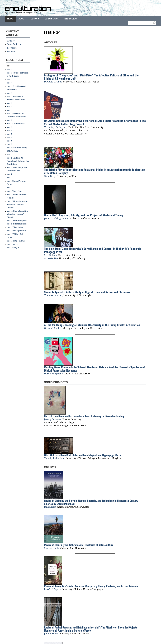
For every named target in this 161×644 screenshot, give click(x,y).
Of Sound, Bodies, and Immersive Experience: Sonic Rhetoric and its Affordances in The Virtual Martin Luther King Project (95, 122)
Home (10, 19)
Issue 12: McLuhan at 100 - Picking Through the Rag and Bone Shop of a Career (18, 161)
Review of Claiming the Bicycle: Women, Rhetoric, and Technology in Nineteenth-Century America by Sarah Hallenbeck (91, 502)
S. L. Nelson (51, 255)
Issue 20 (10, 127)
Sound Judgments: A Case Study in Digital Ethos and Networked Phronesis (87, 292)
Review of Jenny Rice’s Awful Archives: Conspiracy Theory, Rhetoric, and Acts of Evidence (91, 586)
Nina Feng (50, 176)
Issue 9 (9, 178)
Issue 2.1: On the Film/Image (16, 241)
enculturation (28, 8)
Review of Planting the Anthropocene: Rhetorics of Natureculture (79, 545)
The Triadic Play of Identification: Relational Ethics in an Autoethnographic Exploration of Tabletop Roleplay (95, 171)
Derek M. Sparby (53, 374)
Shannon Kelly (51, 548)
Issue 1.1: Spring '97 (13, 248)
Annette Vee (51, 258)
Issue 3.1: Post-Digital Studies (16, 231)
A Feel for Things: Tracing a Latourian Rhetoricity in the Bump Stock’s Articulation (92, 325)
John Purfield (51, 634)
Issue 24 (10, 110)
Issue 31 (10, 79)
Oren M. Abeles (53, 328)
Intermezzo (70, 19)
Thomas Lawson (53, 295)
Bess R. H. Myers (52, 589)
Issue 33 (10, 69)
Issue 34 (10, 66)
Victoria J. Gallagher (55, 127)
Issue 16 (10, 141)
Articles (11, 41)
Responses (12, 48)
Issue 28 (10, 93)
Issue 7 (9, 188)
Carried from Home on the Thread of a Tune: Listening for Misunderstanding (84, 416)
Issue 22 (10, 120)
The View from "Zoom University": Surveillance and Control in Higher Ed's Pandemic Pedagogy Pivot (93, 250)
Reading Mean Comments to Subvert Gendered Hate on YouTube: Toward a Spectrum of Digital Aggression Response (94, 369)
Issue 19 (10, 130)
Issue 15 (10, 144)
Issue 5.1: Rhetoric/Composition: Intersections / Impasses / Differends (17, 214)
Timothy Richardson (54, 458)
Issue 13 (10, 154)
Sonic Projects (14, 44)
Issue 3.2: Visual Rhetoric (15, 227)
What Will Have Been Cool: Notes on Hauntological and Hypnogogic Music (83, 455)
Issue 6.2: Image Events (14, 191)
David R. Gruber (53, 82)
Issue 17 (9, 137)
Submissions (52, 19)
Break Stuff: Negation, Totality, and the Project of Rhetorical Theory (84, 215)
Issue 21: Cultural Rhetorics (16, 123)
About (22, 19)
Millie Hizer (50, 507)
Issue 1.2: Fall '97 (12, 244)
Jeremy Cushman (53, 419)
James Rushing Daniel (56, 218)
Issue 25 (10, 106)
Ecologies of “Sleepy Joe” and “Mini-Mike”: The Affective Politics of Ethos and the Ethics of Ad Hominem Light (91, 77)
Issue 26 (10, 103)
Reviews (11, 51)
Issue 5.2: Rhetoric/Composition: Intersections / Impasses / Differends (17, 204)
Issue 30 (10, 83)
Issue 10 (10, 174)
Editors (35, 19)
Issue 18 (10, 134)
